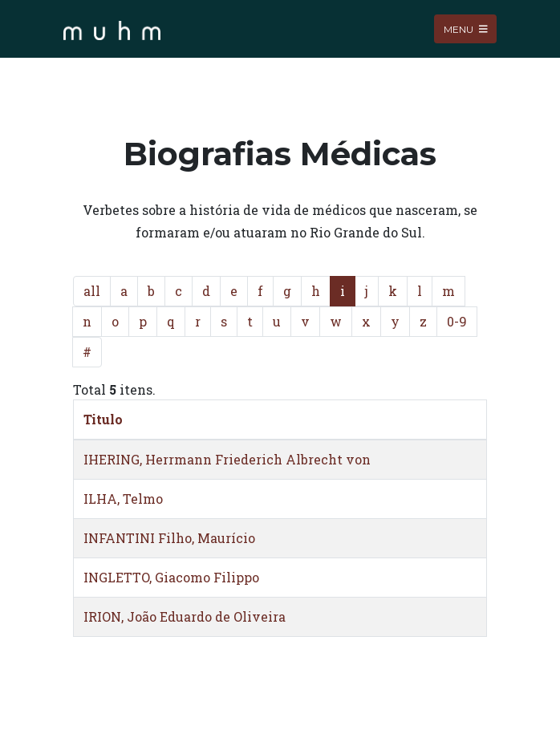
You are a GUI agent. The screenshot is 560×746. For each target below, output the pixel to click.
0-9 (457, 321)
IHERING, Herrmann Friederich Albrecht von (227, 459)
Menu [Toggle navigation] (466, 28)
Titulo (103, 419)
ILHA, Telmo (123, 499)
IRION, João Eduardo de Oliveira (185, 616)
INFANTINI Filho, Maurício (169, 538)
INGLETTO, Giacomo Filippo (171, 577)
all (92, 291)
